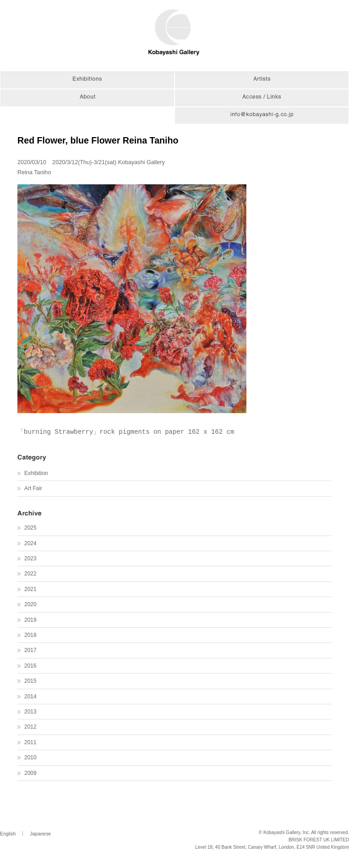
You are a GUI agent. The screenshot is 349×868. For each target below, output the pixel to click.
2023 (30, 558)
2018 (30, 635)
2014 (30, 697)
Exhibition (36, 473)
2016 (30, 666)
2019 (30, 620)
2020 (30, 604)
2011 (30, 742)
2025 (30, 528)
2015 (30, 681)
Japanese (40, 834)
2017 (30, 650)
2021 (30, 589)
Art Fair (33, 488)
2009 (30, 773)
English (8, 834)
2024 (30, 543)
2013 (30, 712)
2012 (30, 727)
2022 (30, 574)
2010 (30, 757)
